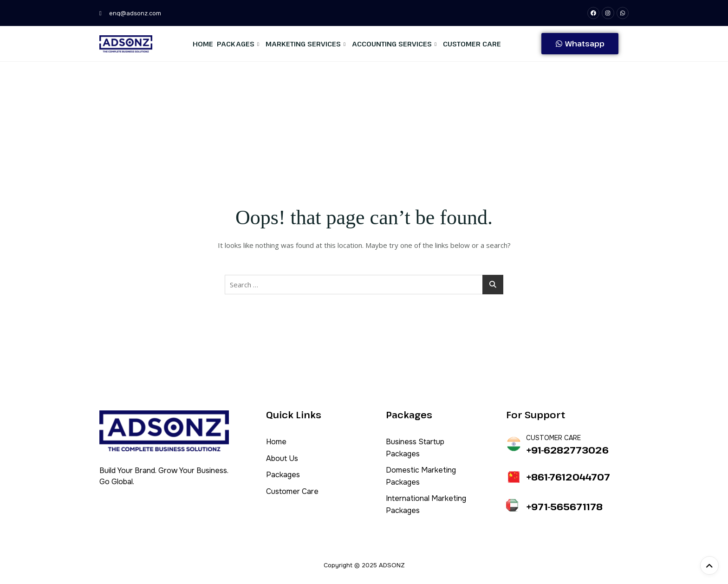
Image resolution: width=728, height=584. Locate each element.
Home (203, 44)
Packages (238, 44)
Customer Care (472, 44)
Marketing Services (305, 44)
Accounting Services (394, 44)
